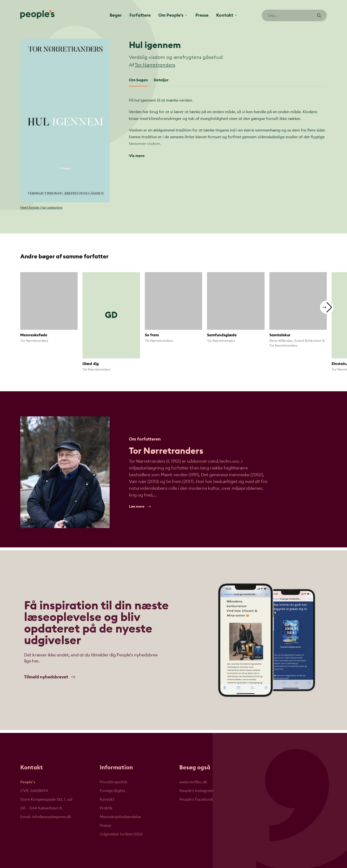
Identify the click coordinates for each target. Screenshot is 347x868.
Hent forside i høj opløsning (41, 208)
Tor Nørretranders (155, 65)
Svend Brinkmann (308, 341)
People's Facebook (196, 799)
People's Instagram (196, 791)
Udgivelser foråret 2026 (121, 834)
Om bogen (138, 80)
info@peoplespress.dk (52, 817)
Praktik (106, 808)
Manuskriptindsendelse (120, 817)
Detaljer (161, 80)
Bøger (116, 15)
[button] (327, 307)
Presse (202, 15)
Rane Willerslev (281, 341)
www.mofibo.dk (193, 782)
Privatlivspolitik (114, 782)
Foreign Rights (113, 791)
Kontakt (107, 799)
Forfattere (140, 15)
